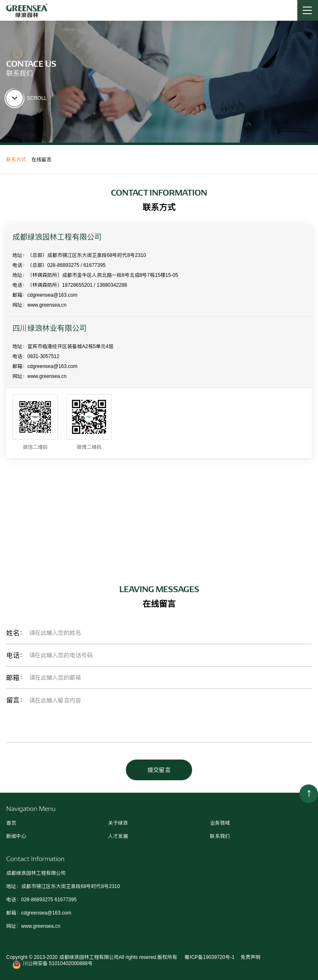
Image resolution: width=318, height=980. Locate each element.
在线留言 (41, 160)
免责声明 (251, 957)
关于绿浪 (118, 823)
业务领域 (220, 823)
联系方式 (16, 160)
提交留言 (159, 770)
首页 (11, 823)
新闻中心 (16, 836)
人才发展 (118, 836)
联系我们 (220, 836)
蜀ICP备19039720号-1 (209, 957)
